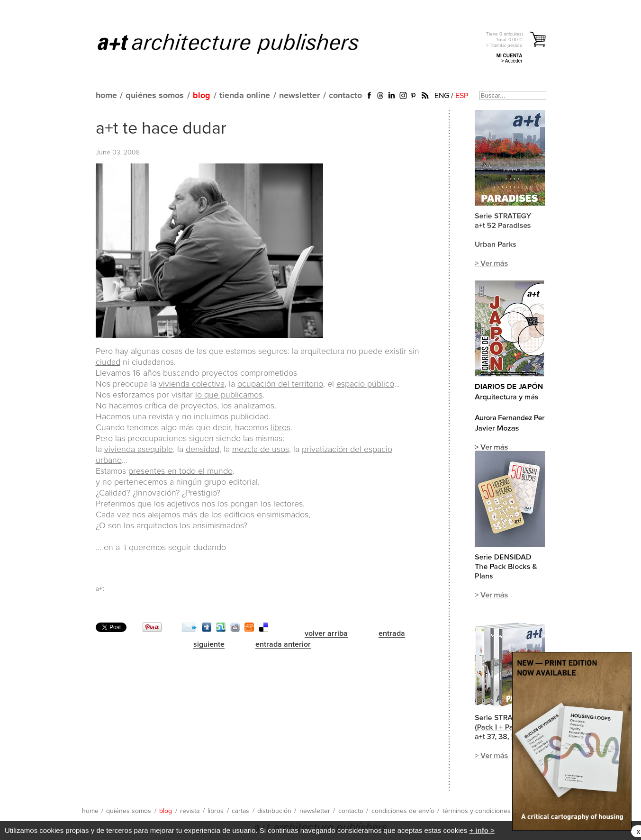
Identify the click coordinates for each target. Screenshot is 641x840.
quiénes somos (155, 96)
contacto (345, 96)
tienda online (245, 96)
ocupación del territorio (280, 384)
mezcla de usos (261, 450)
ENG (442, 96)
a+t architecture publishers (240, 43)
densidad (203, 450)
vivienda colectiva (192, 384)
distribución (274, 811)
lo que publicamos (229, 395)
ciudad (108, 362)
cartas (240, 811)
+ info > (482, 830)
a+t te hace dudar (161, 129)
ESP (462, 96)
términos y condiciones (477, 811)
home (106, 96)
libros (280, 428)
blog (202, 96)
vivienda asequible (139, 450)
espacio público (365, 384)
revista (161, 417)
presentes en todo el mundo (181, 471)
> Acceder (512, 61)
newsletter (299, 96)
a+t (100, 589)
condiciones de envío (403, 811)
